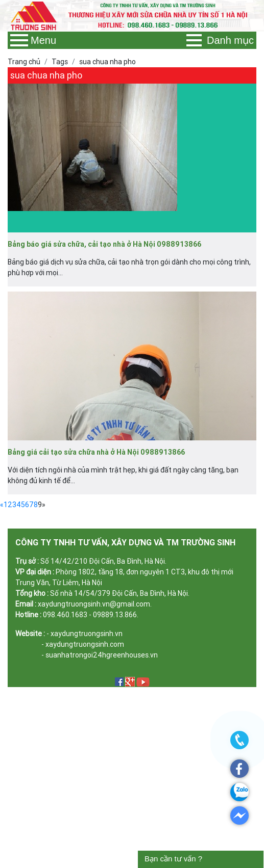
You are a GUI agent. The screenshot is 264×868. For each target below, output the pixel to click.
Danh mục (220, 40)
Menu (33, 40)
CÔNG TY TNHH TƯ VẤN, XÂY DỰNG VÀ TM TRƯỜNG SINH (125, 542)
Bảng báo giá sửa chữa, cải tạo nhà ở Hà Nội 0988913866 (104, 244)
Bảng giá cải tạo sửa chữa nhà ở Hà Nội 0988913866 (96, 452)
